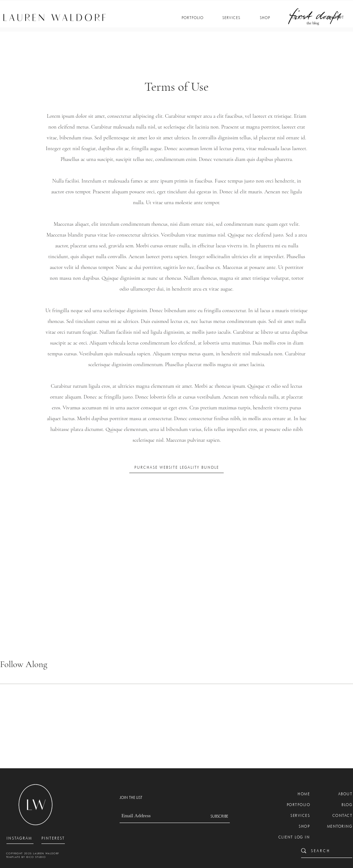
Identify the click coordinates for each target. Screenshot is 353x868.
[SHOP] (265, 17)
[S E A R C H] (324, 851)
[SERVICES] (231, 17)
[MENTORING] (337, 826)
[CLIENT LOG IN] (291, 837)
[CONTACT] (335, 17)
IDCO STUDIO (36, 857)
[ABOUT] (298, 17)
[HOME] (298, 794)
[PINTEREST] (53, 838)
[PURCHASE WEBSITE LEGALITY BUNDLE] (176, 467)
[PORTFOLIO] (192, 17)
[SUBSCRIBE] (216, 816)
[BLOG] (341, 805)
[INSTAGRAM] (20, 838)
